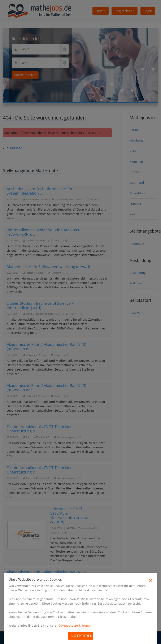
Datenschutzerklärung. (75, 625)
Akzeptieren (82, 636)
